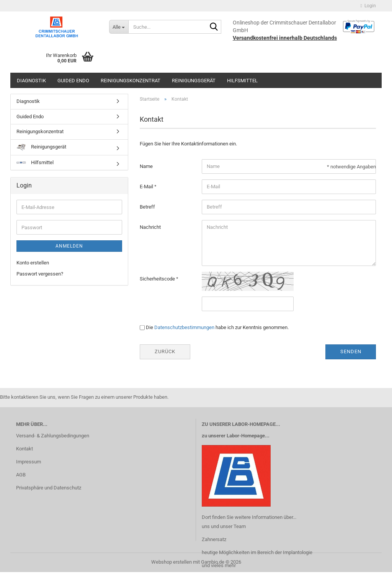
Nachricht (150, 227)
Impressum (29, 462)
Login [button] (368, 6)
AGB (21, 475)
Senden (351, 351)
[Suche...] (119, 27)
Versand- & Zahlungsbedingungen (53, 436)
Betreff (147, 207)
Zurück (165, 351)
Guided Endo (73, 81)
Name (146, 166)
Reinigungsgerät (194, 81)
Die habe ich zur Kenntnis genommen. (217, 327)
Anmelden (69, 246)
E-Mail (147, 187)
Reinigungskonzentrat (131, 81)
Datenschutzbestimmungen (184, 327)
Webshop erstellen (171, 562)
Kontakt (24, 449)
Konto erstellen (33, 263)
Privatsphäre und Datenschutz (49, 488)
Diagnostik (31, 81)
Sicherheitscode (158, 279)
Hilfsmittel (242, 81)
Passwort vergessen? (40, 274)
